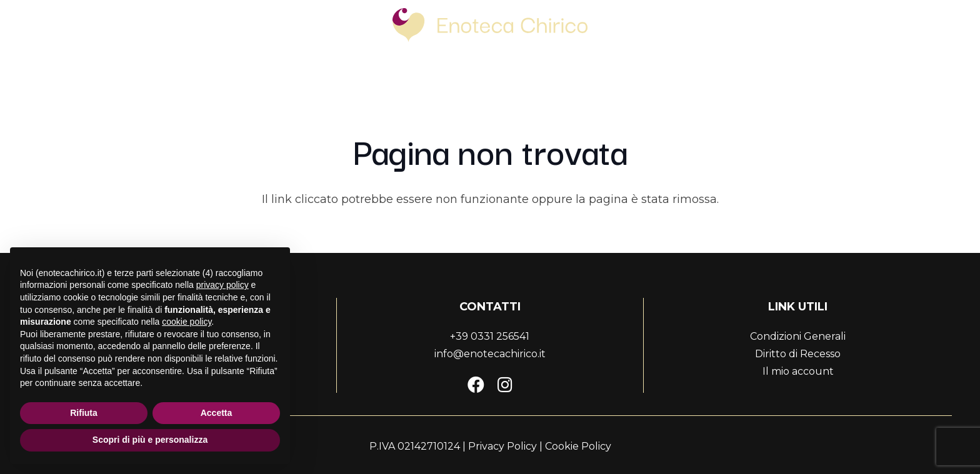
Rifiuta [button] (84, 413)
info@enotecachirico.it (490, 354)
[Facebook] (476, 384)
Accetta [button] (217, 413)
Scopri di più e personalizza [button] (150, 440)
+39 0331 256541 (490, 336)
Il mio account (798, 371)
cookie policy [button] (187, 322)
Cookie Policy (578, 446)
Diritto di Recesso (798, 354)
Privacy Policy (502, 446)
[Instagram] (505, 384)
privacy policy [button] (222, 285)
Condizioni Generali (798, 336)
